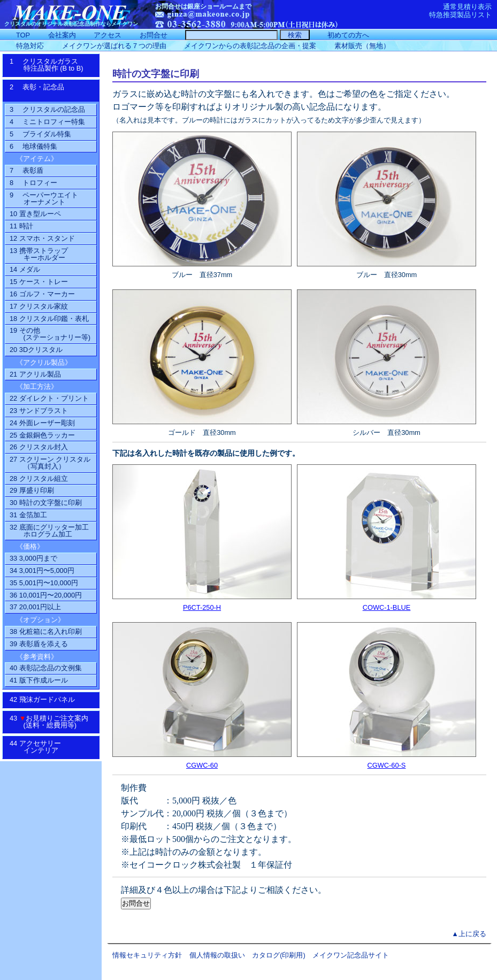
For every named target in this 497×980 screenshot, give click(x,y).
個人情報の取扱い (217, 955)
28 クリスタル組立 (39, 478)
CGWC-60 (202, 765)
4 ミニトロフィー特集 (47, 122)
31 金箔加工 (28, 515)
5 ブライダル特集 (40, 134)
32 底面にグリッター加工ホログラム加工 (49, 531)
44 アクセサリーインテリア (41, 747)
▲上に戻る (469, 934)
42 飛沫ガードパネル (46, 699)
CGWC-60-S (387, 765)
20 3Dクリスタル (36, 350)
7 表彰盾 (26, 170)
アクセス (108, 35)
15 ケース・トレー (39, 282)
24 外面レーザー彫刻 (42, 423)
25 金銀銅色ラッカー (42, 435)
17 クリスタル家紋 (39, 306)
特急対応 (30, 46)
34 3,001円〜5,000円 (42, 571)
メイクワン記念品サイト (351, 955)
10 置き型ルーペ (35, 214)
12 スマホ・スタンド (42, 238)
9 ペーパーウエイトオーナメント (44, 198)
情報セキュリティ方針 (147, 955)
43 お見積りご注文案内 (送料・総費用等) (53, 722)
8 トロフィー (33, 183)
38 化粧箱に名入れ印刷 (46, 631)
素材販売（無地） (362, 46)
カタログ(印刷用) (279, 955)
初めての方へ (348, 35)
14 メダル (25, 269)
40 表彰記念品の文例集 (46, 668)
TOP (23, 35)
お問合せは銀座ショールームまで (203, 6)
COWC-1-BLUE (387, 607)
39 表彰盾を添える (39, 644)
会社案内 (62, 35)
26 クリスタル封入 (39, 447)
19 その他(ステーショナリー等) (50, 334)
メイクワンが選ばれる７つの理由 (114, 46)
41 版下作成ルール (39, 680)
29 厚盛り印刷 (32, 490)
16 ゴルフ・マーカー (42, 294)
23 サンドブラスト (39, 411)
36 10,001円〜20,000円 (46, 595)
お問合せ (154, 35)
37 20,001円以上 (35, 607)
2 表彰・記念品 (48, 90)
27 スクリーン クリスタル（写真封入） (50, 463)
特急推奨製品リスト (460, 15)
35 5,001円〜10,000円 (44, 583)
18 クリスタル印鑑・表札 (49, 319)
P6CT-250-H (202, 607)
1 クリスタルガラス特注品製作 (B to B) (50, 65)
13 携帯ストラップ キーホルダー (39, 254)
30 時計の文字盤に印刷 (46, 503)
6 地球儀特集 (33, 146)
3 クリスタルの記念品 (47, 109)
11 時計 (21, 226)
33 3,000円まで (33, 558)
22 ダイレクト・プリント (49, 398)
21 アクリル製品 (35, 374)
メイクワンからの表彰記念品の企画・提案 (250, 46)
